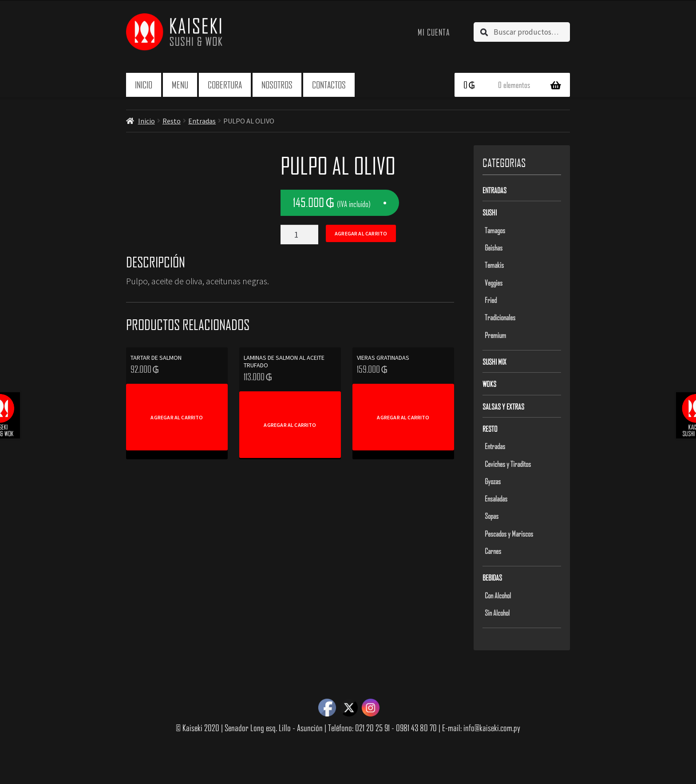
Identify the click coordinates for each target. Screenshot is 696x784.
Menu (180, 85)
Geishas (494, 247)
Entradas (202, 121)
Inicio (144, 85)
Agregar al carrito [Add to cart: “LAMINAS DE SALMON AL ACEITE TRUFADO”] (290, 425)
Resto (172, 121)
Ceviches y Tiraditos (508, 464)
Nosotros (277, 85)
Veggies (494, 283)
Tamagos (495, 230)
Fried (491, 300)
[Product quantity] (299, 235)
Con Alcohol (498, 595)
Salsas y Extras (503, 406)
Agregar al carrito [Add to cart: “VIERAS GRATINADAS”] (403, 417)
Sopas (492, 516)
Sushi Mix (494, 362)
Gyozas (493, 481)
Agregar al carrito (361, 233)
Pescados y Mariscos (509, 533)
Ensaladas (496, 498)
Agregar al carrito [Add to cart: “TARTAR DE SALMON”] (177, 417)
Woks (489, 384)
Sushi (490, 212)
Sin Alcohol (497, 613)
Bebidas (492, 577)
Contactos (329, 85)
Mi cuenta (434, 32)
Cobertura (225, 85)
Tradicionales (500, 317)
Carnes (493, 551)
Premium (495, 335)
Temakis (494, 265)
